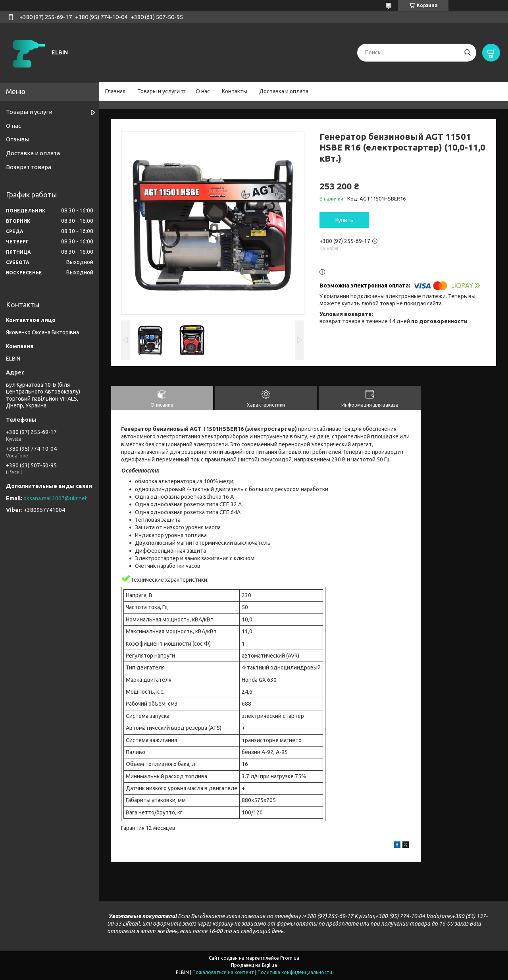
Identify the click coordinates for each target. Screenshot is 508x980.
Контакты (235, 91)
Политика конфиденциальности (295, 972)
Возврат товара (29, 167)
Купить (344, 220)
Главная (115, 91)
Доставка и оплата (284, 91)
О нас (203, 91)
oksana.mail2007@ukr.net (55, 498)
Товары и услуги (159, 91)
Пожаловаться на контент (223, 972)
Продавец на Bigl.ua (254, 965)
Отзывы (18, 139)
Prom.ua (290, 958)
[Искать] (467, 53)
